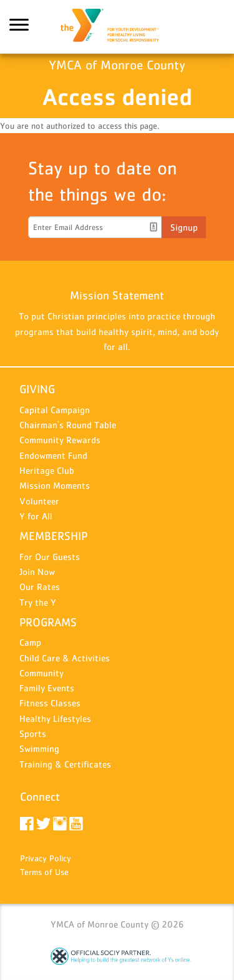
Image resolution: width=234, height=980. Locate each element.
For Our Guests (50, 557)
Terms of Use (44, 872)
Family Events (47, 688)
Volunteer (39, 501)
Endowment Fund (53, 455)
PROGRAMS (48, 622)
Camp (30, 642)
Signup (184, 227)
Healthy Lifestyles (55, 718)
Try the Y (38, 602)
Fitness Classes (50, 703)
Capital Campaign (55, 410)
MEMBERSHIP (53, 536)
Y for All (36, 516)
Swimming (39, 748)
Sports (33, 733)
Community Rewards (60, 440)
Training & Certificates (65, 764)
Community (41, 673)
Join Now (37, 572)
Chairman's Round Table (68, 425)
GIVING (37, 389)
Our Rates (40, 587)
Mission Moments (55, 485)
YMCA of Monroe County (117, 27)
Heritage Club (47, 470)
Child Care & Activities (65, 658)
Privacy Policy (46, 858)
